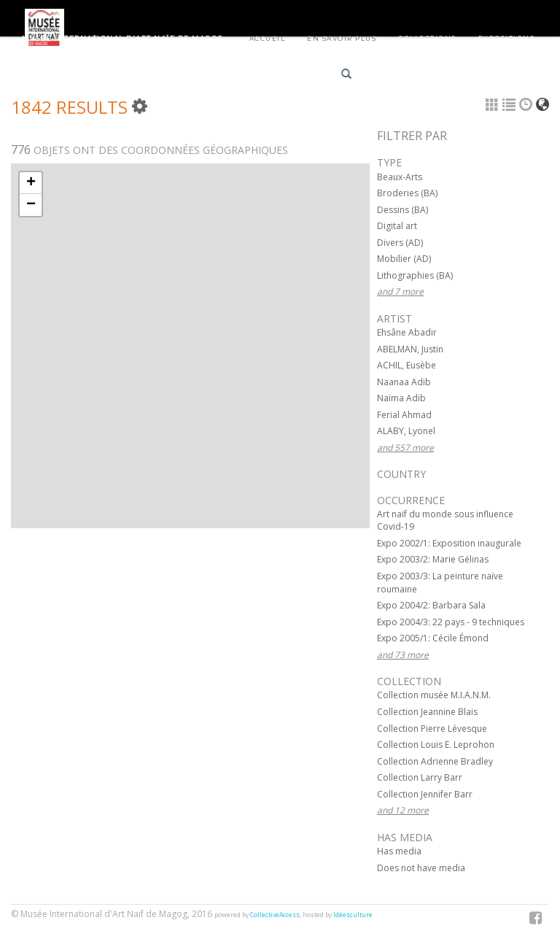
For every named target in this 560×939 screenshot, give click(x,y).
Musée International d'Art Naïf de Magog (123, 38)
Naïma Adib (401, 398)
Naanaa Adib (404, 382)
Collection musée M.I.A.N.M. (434, 695)
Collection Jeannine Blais (427, 712)
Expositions (507, 38)
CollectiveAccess (275, 915)
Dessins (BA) (402, 210)
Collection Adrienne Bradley (435, 761)
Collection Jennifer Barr (425, 794)
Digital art (397, 226)
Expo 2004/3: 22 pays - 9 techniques (451, 622)
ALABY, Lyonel (406, 431)
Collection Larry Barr (420, 777)
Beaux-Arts (400, 177)
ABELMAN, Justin (410, 349)
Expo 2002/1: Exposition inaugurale (449, 543)
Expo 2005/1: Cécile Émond (433, 638)
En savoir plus (342, 38)
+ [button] (31, 183)
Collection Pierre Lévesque (432, 729)
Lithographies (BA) (415, 275)
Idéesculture (353, 915)
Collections (427, 38)
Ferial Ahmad (404, 415)
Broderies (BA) (407, 193)
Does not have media (421, 868)
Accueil (268, 38)
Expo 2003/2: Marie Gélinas (433, 559)
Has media (399, 851)
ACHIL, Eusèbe (407, 365)
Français (394, 76)
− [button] (31, 205)
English (446, 76)
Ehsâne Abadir (407, 332)
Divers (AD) (400, 243)
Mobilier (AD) (404, 259)
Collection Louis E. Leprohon (436, 745)
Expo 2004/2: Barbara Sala (431, 605)
